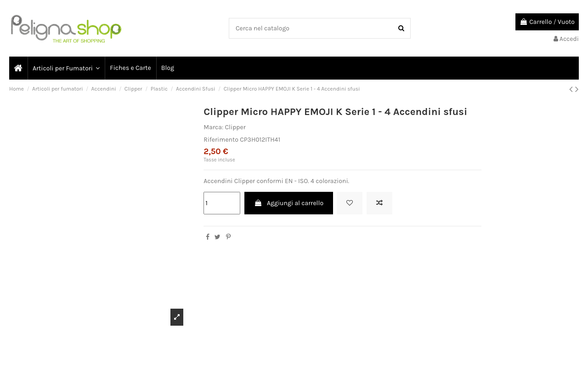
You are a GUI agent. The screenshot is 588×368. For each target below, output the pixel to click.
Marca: (213, 127)
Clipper (235, 127)
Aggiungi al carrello (289, 203)
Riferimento (221, 140)
